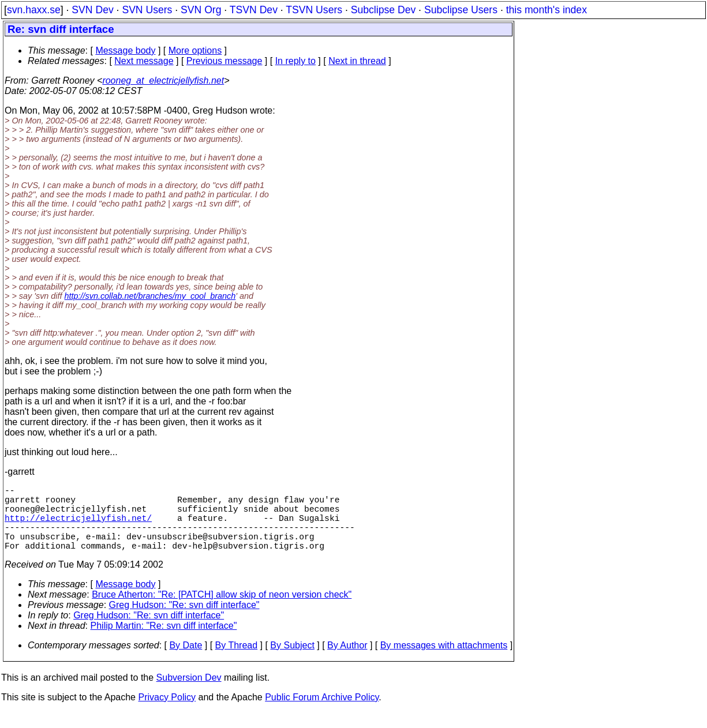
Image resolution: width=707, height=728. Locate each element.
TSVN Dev (254, 10)
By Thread (237, 661)
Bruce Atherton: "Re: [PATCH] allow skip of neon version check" (222, 611)
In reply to (295, 61)
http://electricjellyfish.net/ (78, 527)
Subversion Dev (189, 694)
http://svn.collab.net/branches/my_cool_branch (150, 296)
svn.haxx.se (34, 10)
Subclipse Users (461, 10)
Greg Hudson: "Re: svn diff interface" (184, 621)
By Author (347, 661)
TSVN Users (314, 10)
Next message (144, 61)
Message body (125, 50)
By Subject (292, 661)
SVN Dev (92, 10)
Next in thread (357, 61)
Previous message (225, 61)
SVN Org (201, 10)
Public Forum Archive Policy (322, 713)
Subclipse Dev (383, 10)
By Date (186, 661)
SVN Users (147, 10)
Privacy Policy (167, 713)
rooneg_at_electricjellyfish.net (163, 80)
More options (195, 50)
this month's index (547, 10)
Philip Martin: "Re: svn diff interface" (164, 642)
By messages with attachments (444, 661)
